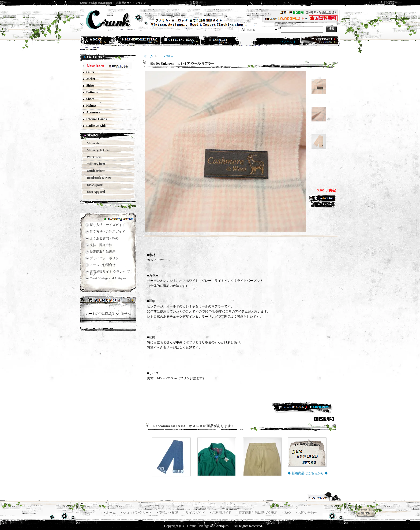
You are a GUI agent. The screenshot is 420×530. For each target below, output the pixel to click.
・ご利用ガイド (221, 513)
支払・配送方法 (141, 41)
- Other (165, 56)
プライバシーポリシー (106, 258)
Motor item (93, 143)
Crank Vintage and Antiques (108, 278)
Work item (93, 157)
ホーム (100, 41)
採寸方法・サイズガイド (107, 225)
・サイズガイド (194, 513)
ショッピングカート (319, 41)
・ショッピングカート (136, 513)
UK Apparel (93, 185)
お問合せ (221, 41)
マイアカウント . (288, 42)
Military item (94, 164)
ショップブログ (181, 41)
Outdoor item (94, 171)
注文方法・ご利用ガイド (107, 232)
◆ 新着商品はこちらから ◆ (308, 473)
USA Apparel (94, 192)
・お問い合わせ (306, 513)
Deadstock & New (97, 178)
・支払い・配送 (168, 513)
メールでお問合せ (103, 265)
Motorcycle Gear (97, 150)
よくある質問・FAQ (104, 238)
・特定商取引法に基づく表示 (257, 513)
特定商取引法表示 (103, 252)
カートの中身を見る (108, 301)
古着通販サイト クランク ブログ (110, 273)
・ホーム (110, 513)
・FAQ (286, 513)
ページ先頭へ (324, 496)
